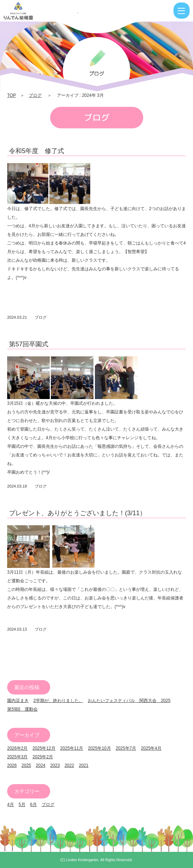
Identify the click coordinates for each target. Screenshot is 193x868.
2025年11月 (72, 748)
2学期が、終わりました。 (58, 701)
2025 (26, 765)
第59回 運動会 (22, 709)
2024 (41, 765)
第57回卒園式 (29, 344)
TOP (11, 95)
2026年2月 (17, 748)
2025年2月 (43, 757)
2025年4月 (151, 748)
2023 (55, 765)
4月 (11, 805)
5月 (22, 805)
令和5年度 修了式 (37, 151)
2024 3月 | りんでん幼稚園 (41, 11)
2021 (84, 765)
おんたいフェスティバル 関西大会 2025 (129, 701)
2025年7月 (126, 748)
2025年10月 (100, 748)
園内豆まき (18, 701)
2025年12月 (44, 748)
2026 (12, 765)
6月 (33, 805)
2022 (69, 765)
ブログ (35, 95)
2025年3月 (17, 757)
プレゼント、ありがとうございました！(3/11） (78, 513)
